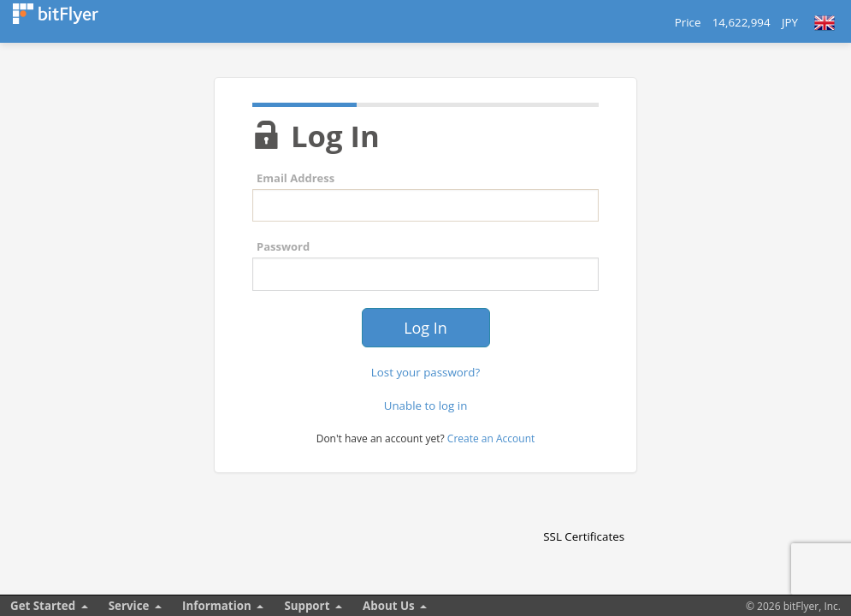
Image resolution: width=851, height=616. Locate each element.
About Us (389, 606)
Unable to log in (426, 406)
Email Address (295, 178)
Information (217, 606)
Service (129, 606)
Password (283, 246)
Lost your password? (425, 372)
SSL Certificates (584, 536)
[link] (584, 506)
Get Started (43, 606)
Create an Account (491, 438)
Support (307, 606)
